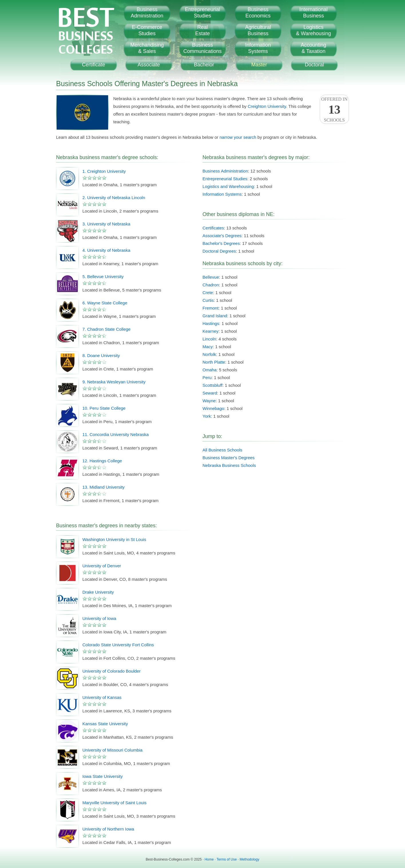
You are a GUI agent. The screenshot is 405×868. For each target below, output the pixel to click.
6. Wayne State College (105, 303)
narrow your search (238, 137)
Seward (210, 393)
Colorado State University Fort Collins (118, 645)
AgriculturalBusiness (258, 30)
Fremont (211, 308)
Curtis (208, 300)
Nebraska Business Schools (229, 465)
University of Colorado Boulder (111, 671)
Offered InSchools (334, 110)
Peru (207, 377)
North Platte (214, 362)
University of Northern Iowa (108, 829)
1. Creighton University (104, 171)
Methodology (250, 859)
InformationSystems (258, 48)
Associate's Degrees (222, 236)
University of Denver (102, 566)
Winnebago (213, 408)
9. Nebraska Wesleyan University (114, 382)
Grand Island (215, 316)
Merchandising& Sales (147, 48)
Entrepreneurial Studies (225, 179)
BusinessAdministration (147, 13)
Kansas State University (105, 724)
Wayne (209, 401)
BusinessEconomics (258, 13)
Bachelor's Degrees (221, 243)
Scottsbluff (213, 385)
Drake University (98, 592)
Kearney (211, 331)
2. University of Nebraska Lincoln (114, 198)
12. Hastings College (102, 461)
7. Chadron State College (106, 329)
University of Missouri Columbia (112, 750)
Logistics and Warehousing (228, 186)
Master (259, 65)
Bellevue (211, 277)
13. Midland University (104, 487)
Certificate (93, 65)
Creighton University (267, 106)
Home (209, 859)
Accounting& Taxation (313, 48)
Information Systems (222, 194)
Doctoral (314, 65)
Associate (149, 65)
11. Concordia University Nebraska (116, 434)
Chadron (211, 285)
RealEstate (202, 30)
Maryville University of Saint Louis (114, 803)
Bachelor (204, 65)
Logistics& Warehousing (313, 30)
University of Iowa (99, 618)
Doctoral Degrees (219, 251)
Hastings (211, 323)
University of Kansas (102, 697)
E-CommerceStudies (147, 30)
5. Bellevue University (103, 277)
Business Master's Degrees (229, 458)
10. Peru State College (104, 408)
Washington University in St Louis (114, 539)
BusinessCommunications (202, 48)
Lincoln (209, 339)
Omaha (210, 370)
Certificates (213, 228)
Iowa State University (103, 776)
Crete (208, 293)
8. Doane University (101, 355)
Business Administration (225, 171)
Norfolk (209, 354)
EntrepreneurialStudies (202, 13)
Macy (208, 347)
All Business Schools (222, 450)
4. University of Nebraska (106, 250)
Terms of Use (227, 859)
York (207, 416)
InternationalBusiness (313, 13)
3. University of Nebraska (106, 224)
